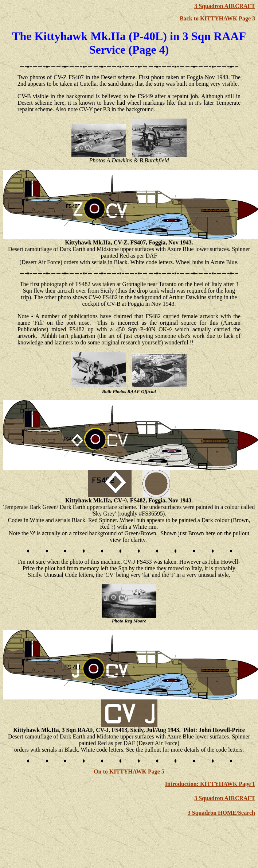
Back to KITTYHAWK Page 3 (217, 18)
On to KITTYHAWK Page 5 (129, 771)
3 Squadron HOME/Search (221, 813)
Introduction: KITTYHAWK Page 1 (210, 784)
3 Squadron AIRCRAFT (225, 6)
